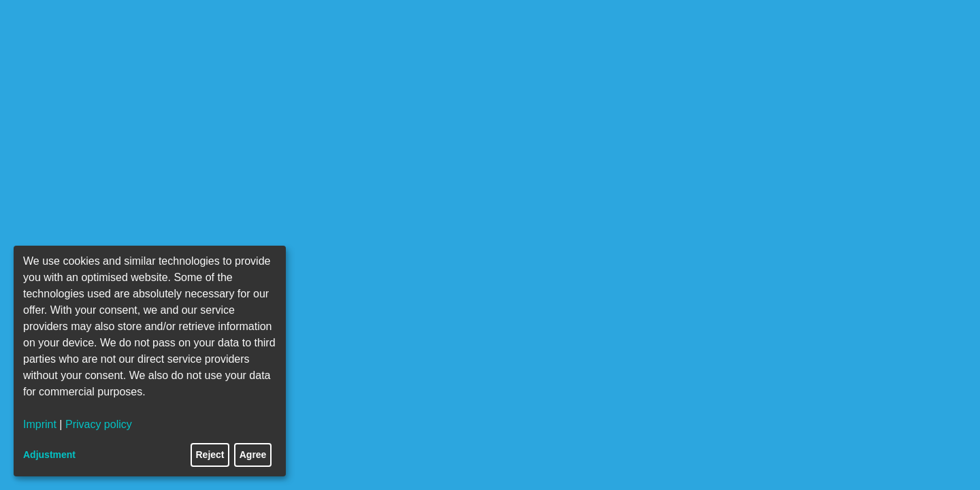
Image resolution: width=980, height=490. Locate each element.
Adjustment (49, 455)
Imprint (40, 424)
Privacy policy (99, 424)
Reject (210, 455)
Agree (253, 455)
